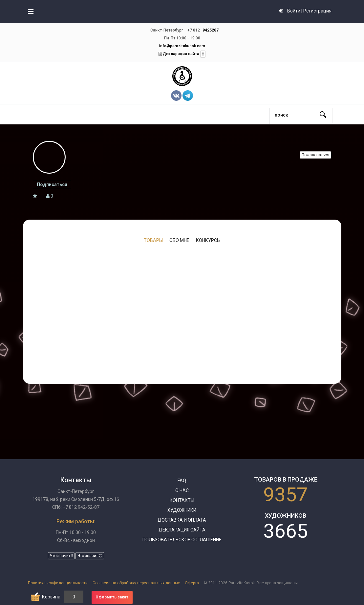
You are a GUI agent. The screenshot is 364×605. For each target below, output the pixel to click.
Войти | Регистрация (305, 11)
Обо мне (179, 240)
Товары (153, 240)
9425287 (211, 30)
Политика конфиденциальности (58, 583)
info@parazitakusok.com (182, 46)
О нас (182, 490)
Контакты (182, 500)
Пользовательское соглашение (182, 540)
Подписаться (52, 184)
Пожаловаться (315, 155)
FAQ (182, 481)
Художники (182, 510)
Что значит (61, 556)
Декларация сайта (181, 54)
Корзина (51, 597)
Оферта (192, 583)
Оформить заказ (112, 597)
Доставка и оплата (182, 520)
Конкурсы (208, 240)
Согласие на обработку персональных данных (136, 583)
